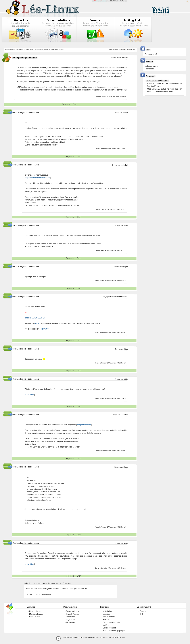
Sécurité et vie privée (111, 622)
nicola (126, 226)
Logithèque (71, 620)
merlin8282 (124, 58)
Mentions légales (36, 614)
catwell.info (30, 395)
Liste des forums (39, 583)
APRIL (38, 323)
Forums (143, 611)
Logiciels (107, 614)
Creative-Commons (118, 637)
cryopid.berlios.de (84, 425)
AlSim (126, 379)
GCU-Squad (117, 1)
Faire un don (34, 617)
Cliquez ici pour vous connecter (39, 594)
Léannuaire (71, 617)
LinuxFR (109, 1)
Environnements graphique (114, 631)
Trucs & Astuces (73, 614)
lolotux (126, 467)
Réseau (106, 620)
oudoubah (124, 165)
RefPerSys (45, 329)
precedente (123, 50)
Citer (75, 104)
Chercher (66, 583)
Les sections (10, 50)
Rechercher (150, 69)
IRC (141, 614)
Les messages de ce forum (45, 50)
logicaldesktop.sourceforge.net (38, 178)
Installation (107, 611)
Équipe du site (35, 611)
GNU (123, 1)
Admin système (109, 617)
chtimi (126, 349)
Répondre (66, 104)
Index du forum (54, 583)
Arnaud (125, 113)
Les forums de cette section (25, 50)
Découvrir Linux (72, 611)
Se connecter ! (151, 54)
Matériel (106, 625)
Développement (109, 628)
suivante (132, 50)
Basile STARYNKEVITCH (119, 297)
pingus (126, 267)
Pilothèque (70, 622)
